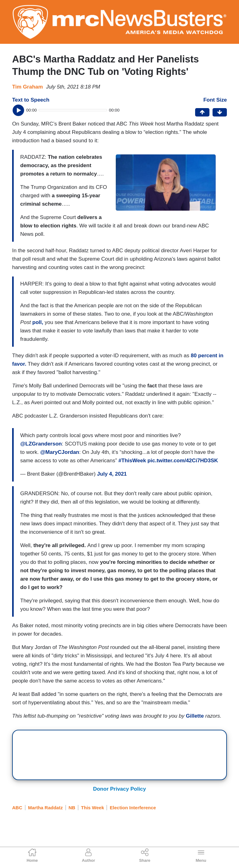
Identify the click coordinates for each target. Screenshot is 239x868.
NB (72, 808)
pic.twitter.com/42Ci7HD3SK (183, 461)
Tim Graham (28, 87)
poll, (39, 322)
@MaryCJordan (60, 452)
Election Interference (133, 808)
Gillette (195, 716)
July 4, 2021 (112, 474)
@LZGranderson (41, 444)
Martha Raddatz (45, 808)
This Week (92, 808)
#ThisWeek (132, 461)
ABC (17, 808)
